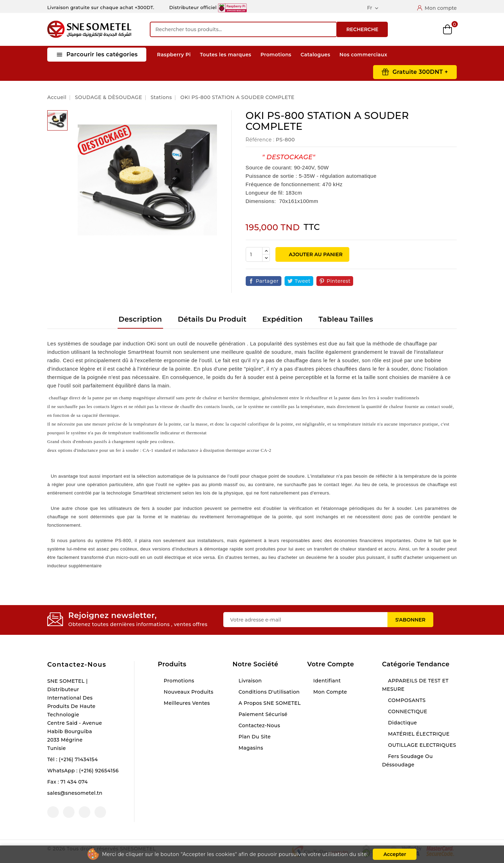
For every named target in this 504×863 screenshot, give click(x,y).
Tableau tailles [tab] (346, 319)
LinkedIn (100, 812)
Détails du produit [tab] (212, 319)
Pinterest (338, 281)
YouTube (69, 812)
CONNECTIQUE (407, 711)
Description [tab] (140, 319)
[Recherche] (243, 29)
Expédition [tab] (283, 319)
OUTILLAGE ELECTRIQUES (421, 745)
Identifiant (326, 681)
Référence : (260, 140)
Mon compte (330, 692)
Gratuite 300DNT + (420, 72)
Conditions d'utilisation (268, 692)
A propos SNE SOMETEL (269, 703)
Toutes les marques (226, 55)
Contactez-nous (77, 665)
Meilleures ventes (186, 703)
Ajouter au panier (315, 254)
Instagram (85, 812)
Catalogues (316, 55)
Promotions (276, 55)
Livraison (249, 681)
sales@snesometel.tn (75, 793)
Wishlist (430, 30)
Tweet (303, 281)
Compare (411, 29)
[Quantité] (254, 254)
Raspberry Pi (174, 55)
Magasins (250, 748)
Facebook (53, 812)
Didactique (402, 723)
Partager (267, 281)
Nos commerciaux (363, 55)
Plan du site (254, 737)
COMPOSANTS (406, 700)
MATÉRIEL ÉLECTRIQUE (418, 734)
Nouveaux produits (188, 692)
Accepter (395, 854)
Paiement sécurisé (262, 714)
